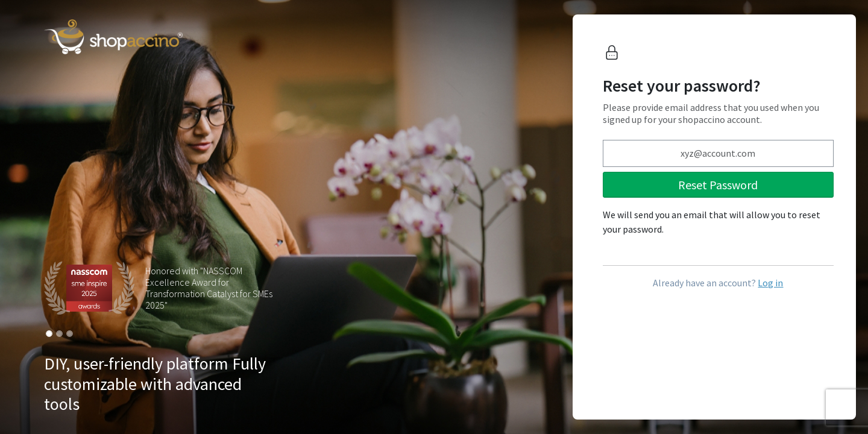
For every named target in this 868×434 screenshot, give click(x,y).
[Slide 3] (70, 334)
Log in (770, 283)
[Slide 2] (59, 334)
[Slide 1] (49, 334)
